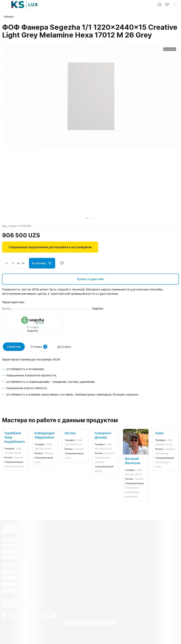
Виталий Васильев (133, 461)
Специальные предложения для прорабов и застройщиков (50, 247)
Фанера (9, 17)
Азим (159, 433)
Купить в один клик (90, 279)
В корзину (42, 263)
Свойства (14, 347)
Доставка (64, 347)
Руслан (70, 433)
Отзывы (39, 347)
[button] (87, 218)
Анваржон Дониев (103, 435)
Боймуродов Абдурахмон (44, 435)
